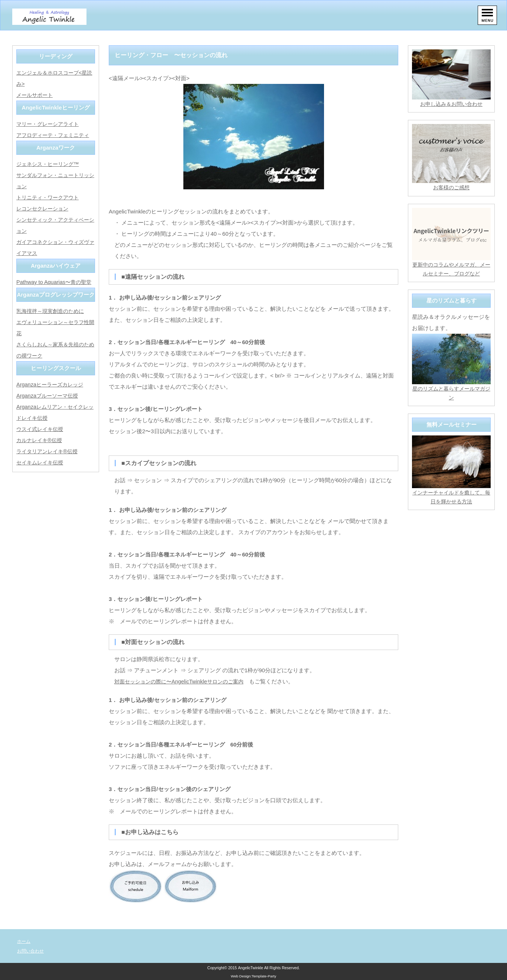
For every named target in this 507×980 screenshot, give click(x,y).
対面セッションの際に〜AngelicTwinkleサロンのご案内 (183, 681)
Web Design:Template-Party (254, 976)
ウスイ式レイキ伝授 (41, 429)
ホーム (24, 941)
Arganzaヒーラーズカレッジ (52, 384)
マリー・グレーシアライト (50, 124)
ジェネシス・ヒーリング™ (50, 164)
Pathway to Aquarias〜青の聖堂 (56, 282)
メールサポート (36, 95)
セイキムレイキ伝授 (41, 462)
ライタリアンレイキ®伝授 (49, 451)
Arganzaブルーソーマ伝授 (49, 396)
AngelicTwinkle (251, 968)
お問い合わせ (32, 951)
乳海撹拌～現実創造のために (53, 311)
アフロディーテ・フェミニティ (55, 135)
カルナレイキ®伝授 (41, 440)
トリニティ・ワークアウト (50, 197)
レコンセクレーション (44, 208)
